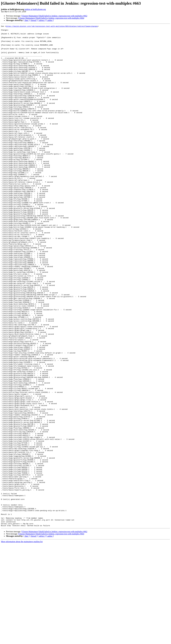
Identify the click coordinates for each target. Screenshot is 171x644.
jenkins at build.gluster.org (35, 9)
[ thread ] (34, 20)
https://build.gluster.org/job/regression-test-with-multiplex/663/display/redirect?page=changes (52, 27)
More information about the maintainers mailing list (22, 642)
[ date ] (26, 20)
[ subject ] (42, 20)
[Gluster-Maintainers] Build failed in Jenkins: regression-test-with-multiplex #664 (51, 18)
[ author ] (50, 20)
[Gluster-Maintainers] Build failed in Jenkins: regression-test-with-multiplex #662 (54, 16)
